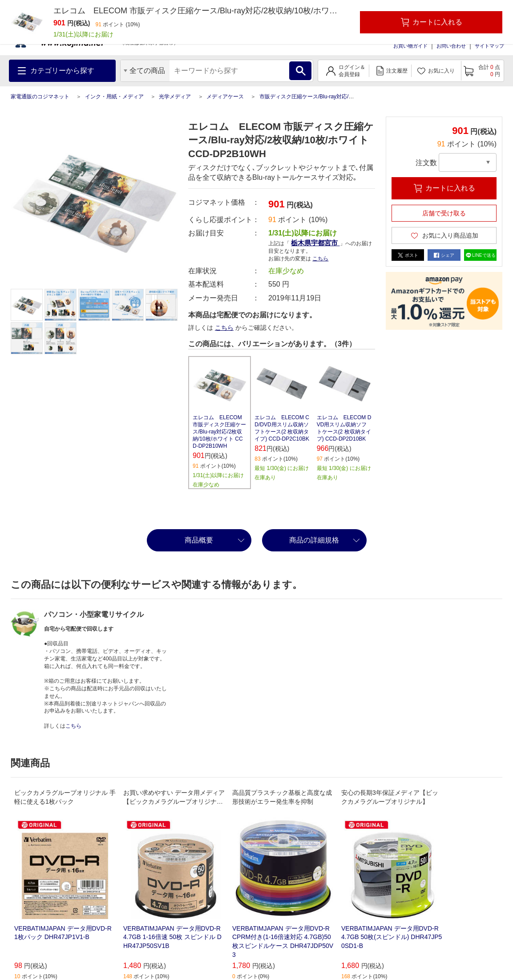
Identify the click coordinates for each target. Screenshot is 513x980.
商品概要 (199, 540)
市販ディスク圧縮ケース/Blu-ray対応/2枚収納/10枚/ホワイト (331, 97)
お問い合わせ (451, 46)
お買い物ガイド (410, 46)
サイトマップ (489, 46)
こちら (320, 259)
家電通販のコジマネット (40, 97)
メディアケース (225, 97)
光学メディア (175, 97)
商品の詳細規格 (314, 540)
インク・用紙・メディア (114, 97)
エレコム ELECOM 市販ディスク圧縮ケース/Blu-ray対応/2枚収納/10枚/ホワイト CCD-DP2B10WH (219, 432)
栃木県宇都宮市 (315, 243)
